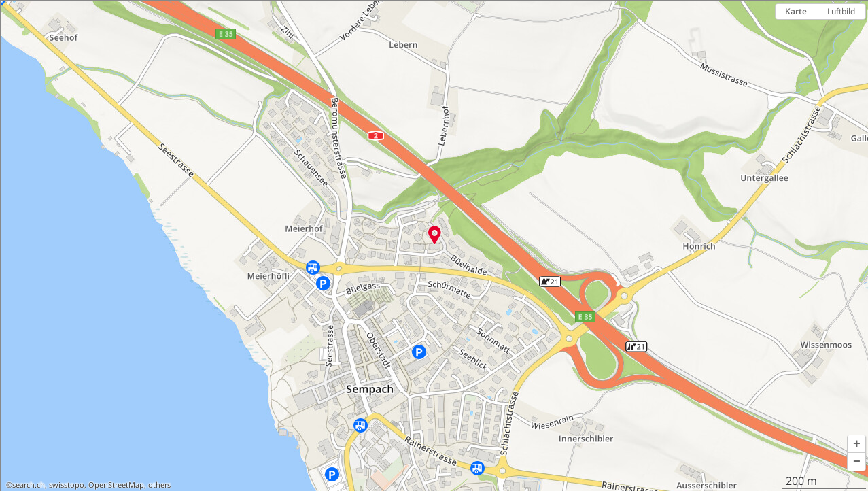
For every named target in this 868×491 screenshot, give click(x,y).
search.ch (29, 485)
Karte (796, 11)
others (159, 485)
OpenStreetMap (116, 485)
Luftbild (841, 11)
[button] (856, 444)
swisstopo (67, 485)
